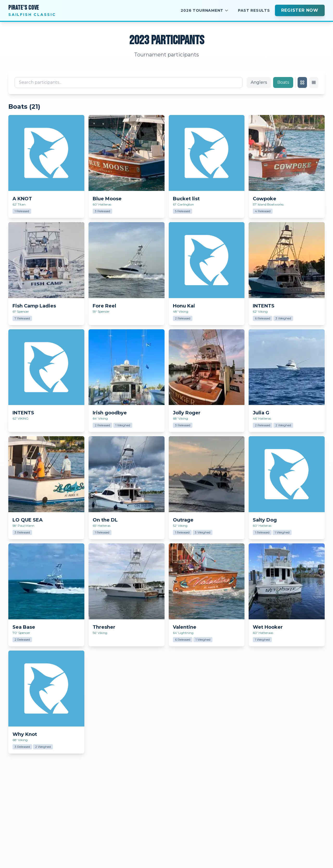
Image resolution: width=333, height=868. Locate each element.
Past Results (254, 10)
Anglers (259, 82)
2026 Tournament (205, 10)
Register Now (300, 10)
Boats (283, 82)
